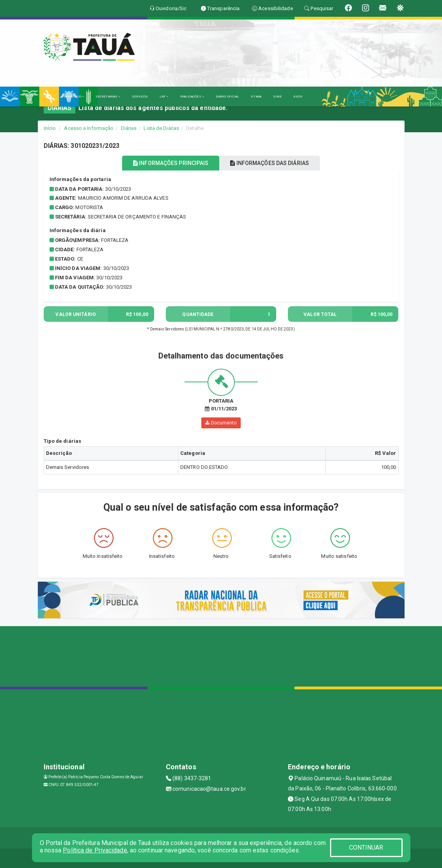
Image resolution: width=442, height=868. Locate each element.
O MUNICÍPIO (73, 97)
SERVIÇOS (140, 97)
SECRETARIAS (108, 97)
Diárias (129, 128)
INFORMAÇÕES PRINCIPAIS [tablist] (171, 163)
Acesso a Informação (89, 128)
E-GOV (298, 97)
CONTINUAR (366, 848)
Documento (221, 423)
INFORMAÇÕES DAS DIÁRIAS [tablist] (270, 163)
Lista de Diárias (161, 128)
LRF (164, 97)
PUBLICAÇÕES (192, 97)
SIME (277, 97)
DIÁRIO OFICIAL (227, 97)
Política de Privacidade (95, 850)
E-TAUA (256, 97)
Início (50, 128)
